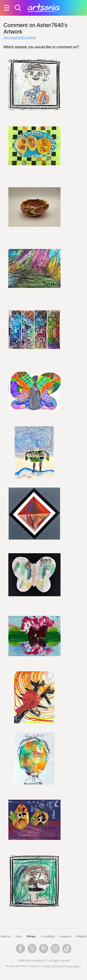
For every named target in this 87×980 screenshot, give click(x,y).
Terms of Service (53, 966)
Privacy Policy (73, 966)
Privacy (31, 936)
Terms (19, 936)
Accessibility (48, 936)
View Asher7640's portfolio (20, 38)
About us (6, 936)
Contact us (66, 936)
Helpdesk (81, 936)
